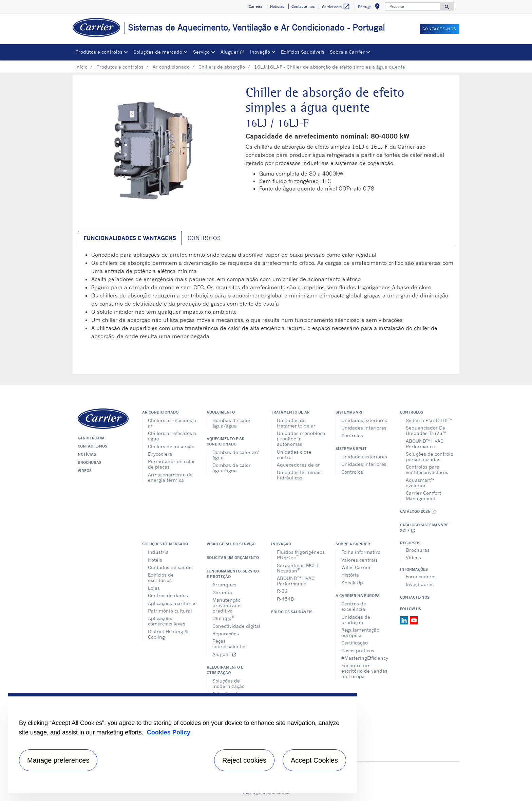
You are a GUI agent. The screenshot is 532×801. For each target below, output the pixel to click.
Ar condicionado (171, 67)
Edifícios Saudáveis (303, 52)
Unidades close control (294, 454)
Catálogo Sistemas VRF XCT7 (424, 528)
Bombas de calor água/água (232, 423)
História (350, 575)
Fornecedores (421, 576)
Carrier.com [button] (336, 7)
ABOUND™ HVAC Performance (425, 444)
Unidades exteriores (364, 420)
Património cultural (170, 611)
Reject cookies (244, 760)
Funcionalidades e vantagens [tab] (130, 238)
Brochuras (90, 462)
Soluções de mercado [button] (158, 52)
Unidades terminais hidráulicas (299, 475)
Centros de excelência (354, 606)
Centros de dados (168, 595)
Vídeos (85, 471)
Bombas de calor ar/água (236, 455)
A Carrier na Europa (358, 596)
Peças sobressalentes (230, 644)
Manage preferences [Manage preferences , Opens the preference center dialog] (58, 760)
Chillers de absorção (222, 67)
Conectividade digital (236, 626)
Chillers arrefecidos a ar (172, 423)
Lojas (154, 588)
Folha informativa (361, 552)
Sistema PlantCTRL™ (429, 420)
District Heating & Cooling (168, 634)
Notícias (87, 454)
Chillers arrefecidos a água (172, 436)
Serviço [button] (201, 52)
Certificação (355, 643)
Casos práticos (358, 650)
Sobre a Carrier (353, 544)
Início (81, 67)
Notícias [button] (277, 6)
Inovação (281, 544)
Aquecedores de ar (298, 465)
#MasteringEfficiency (365, 658)
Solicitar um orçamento (233, 558)
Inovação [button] (260, 52)
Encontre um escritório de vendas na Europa (364, 671)
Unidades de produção (356, 620)
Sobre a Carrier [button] (347, 52)
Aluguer (234, 53)
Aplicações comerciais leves (167, 621)
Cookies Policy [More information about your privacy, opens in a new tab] (169, 732)
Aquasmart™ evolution (420, 483)
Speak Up (352, 582)
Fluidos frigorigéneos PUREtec (301, 555)
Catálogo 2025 (418, 512)
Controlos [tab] (204, 238)
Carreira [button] (255, 6)
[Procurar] (413, 6)
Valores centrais (359, 560)
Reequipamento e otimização (225, 670)
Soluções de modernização (229, 683)
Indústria (158, 552)
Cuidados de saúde (170, 567)
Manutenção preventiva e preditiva (226, 605)
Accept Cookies (314, 760)
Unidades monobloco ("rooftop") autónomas (301, 439)
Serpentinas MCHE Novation (298, 568)
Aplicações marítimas (172, 603)
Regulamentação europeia (360, 632)
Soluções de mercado (165, 544)
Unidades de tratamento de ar (296, 423)
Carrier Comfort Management (423, 496)
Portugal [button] (370, 8)
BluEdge (223, 618)
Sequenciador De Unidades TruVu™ (426, 430)
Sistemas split (351, 449)
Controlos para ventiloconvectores (427, 469)
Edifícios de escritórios (161, 577)
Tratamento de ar (290, 412)
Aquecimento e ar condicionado (226, 441)
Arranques (224, 585)
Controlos (352, 435)
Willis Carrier (356, 567)
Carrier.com (91, 438)
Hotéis (155, 560)
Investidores (420, 584)
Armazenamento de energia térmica (170, 477)
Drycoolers (160, 454)
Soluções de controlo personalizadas (430, 457)
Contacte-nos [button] (303, 6)
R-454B (286, 599)
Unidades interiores (364, 428)
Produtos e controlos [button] (99, 52)
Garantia (222, 592)
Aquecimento (221, 412)
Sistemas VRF (349, 412)
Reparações (226, 633)
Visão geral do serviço (231, 544)
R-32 (282, 591)
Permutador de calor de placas (172, 464)
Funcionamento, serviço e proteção (233, 574)
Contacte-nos (92, 446)
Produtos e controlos (120, 67)
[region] (183, 743)
